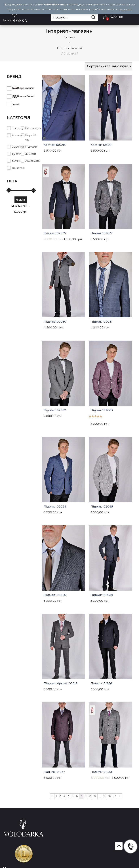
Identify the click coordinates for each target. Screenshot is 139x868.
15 (104, 796)
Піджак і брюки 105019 (61, 684)
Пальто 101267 (54, 772)
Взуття (16, 161)
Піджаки (31, 147)
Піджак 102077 (102, 233)
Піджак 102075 (55, 233)
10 (95, 796)
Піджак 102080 (55, 322)
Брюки (16, 154)
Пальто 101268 (101, 772)
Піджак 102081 (101, 322)
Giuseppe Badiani (21, 96)
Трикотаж (18, 168)
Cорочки (18, 147)
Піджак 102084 (55, 507)
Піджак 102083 (102, 410)
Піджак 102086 (55, 595)
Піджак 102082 (55, 410)
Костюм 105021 (102, 145)
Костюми (18, 135)
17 (115, 796)
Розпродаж (33, 128)
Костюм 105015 (55, 145)
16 (109, 796)
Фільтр (21, 200)
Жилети (30, 154)
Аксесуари (33, 161)
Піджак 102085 (102, 507)
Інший (13, 104)
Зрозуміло (125, 9)
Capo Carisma (21, 88)
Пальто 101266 (101, 684)
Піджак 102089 (102, 595)
